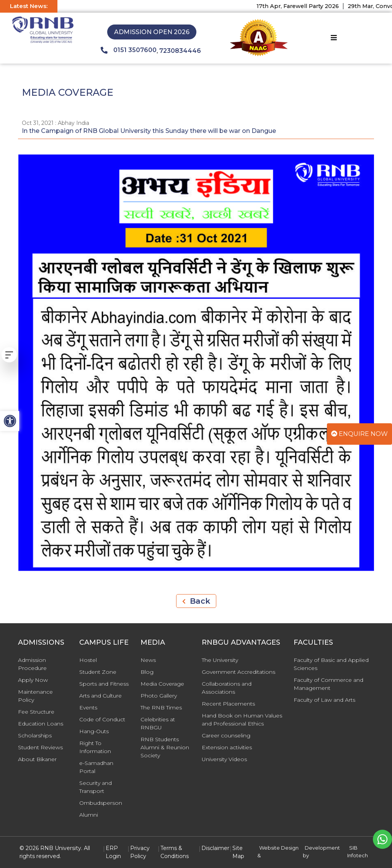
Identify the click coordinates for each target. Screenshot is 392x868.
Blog (147, 672)
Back (196, 601)
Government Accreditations (238, 672)
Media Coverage (162, 684)
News (148, 660)
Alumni (89, 815)
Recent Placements (228, 704)
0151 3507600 (129, 50)
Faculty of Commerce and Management (328, 684)
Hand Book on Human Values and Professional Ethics (242, 720)
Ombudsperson (101, 803)
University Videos (224, 759)
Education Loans (41, 724)
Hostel (88, 660)
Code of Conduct (102, 719)
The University (220, 660)
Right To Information (95, 747)
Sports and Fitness (104, 684)
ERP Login (113, 852)
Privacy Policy (140, 852)
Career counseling (226, 735)
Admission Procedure (32, 664)
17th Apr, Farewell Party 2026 (303, 6)
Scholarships (35, 735)
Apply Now (33, 680)
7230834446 (180, 51)
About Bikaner (37, 759)
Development (322, 848)
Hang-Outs (94, 731)
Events (88, 708)
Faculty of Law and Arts (324, 700)
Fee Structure (36, 712)
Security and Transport (96, 787)
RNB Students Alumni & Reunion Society (165, 747)
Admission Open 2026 (152, 32)
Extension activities (227, 747)
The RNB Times (161, 708)
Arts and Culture (100, 696)
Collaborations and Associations (227, 688)
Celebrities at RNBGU (158, 723)
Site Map (238, 852)
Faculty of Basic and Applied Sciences (331, 664)
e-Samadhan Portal (96, 767)
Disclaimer (215, 848)
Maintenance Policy (35, 696)
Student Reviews (40, 747)
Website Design (279, 848)
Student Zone (98, 672)
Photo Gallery (159, 696)
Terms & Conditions (175, 852)
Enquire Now (359, 434)
